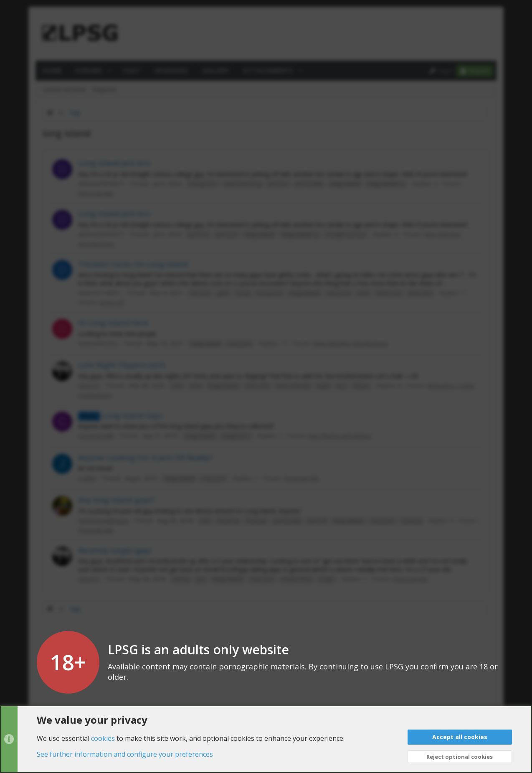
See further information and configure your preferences (125, 754)
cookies (103, 738)
